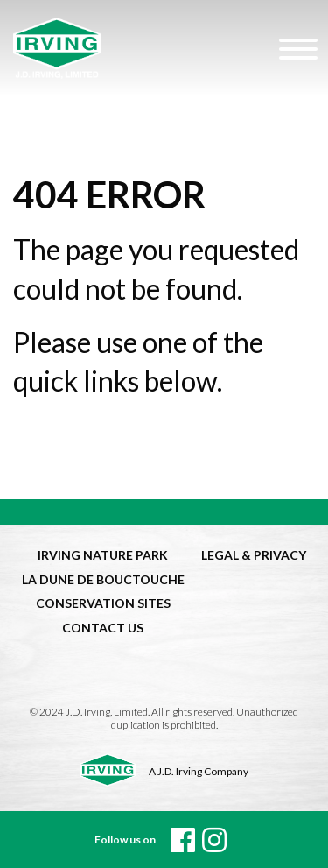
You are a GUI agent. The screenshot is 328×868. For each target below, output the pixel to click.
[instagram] (214, 840)
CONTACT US (103, 628)
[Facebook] (183, 840)
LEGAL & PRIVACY (254, 555)
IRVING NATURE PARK (103, 555)
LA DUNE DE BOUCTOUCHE (103, 579)
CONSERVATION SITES (103, 603)
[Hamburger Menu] (296, 48)
